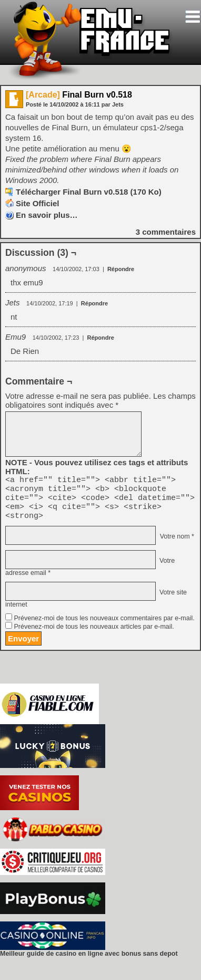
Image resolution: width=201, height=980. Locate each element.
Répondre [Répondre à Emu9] (101, 338)
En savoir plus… (47, 215)
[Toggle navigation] (193, 17)
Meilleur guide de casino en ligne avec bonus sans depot (89, 962)
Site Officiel (38, 203)
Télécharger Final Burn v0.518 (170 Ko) (89, 192)
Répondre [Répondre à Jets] (94, 303)
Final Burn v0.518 (79, 95)
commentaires (166, 232)
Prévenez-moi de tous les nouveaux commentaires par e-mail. (104, 626)
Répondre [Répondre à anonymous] (121, 269)
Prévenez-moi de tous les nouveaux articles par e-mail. (94, 635)
